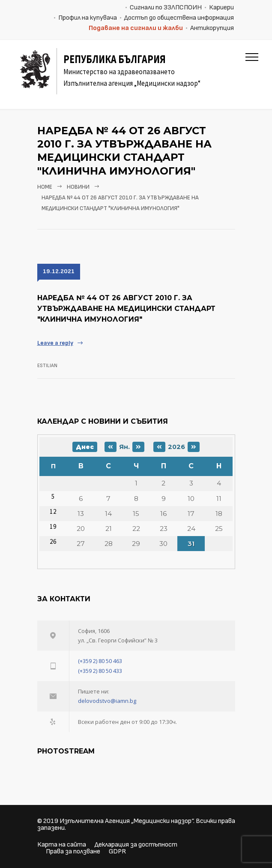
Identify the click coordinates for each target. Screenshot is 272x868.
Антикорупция (212, 28)
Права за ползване (73, 851)
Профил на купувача (88, 18)
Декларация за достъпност (136, 845)
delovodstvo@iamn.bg (107, 701)
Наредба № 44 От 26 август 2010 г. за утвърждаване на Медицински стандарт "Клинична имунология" (126, 309)
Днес (85, 447)
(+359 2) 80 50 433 (100, 671)
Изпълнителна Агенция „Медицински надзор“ (126, 821)
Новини (78, 187)
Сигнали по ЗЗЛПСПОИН (166, 8)
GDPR (117, 851)
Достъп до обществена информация (179, 18)
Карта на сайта (62, 845)
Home (45, 187)
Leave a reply (55, 343)
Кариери (221, 8)
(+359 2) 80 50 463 (100, 661)
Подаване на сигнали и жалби (136, 28)
